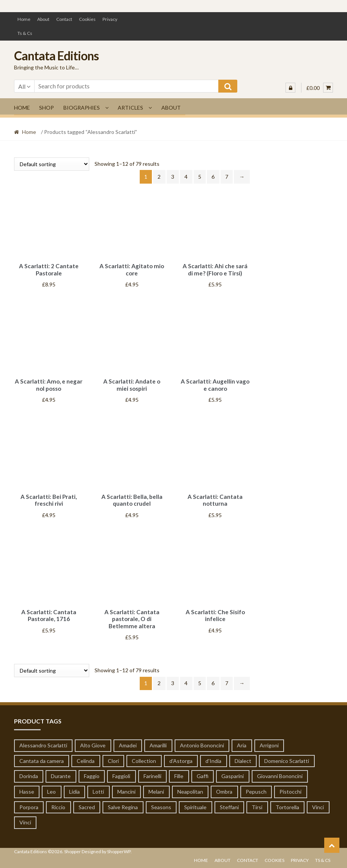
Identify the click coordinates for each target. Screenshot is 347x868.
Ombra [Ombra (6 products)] (224, 787)
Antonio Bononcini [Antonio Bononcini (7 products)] (202, 740)
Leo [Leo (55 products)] (51, 787)
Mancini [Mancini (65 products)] (126, 787)
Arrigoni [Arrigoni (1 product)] (269, 740)
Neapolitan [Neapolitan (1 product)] (190, 787)
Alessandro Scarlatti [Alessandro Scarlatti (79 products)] (43, 740)
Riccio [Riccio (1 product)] (58, 802)
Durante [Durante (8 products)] (61, 771)
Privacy (110, 19)
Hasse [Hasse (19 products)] (27, 787)
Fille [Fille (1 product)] (179, 771)
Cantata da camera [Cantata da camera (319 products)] (42, 756)
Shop (47, 108)
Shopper (73, 847)
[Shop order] (52, 164)
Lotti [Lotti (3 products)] (98, 787)
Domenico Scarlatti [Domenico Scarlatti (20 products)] (287, 756)
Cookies (87, 19)
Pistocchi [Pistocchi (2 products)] (290, 787)
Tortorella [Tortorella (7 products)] (287, 802)
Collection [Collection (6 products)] (144, 756)
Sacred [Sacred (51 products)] (87, 802)
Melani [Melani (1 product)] (156, 787)
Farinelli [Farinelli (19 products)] (152, 771)
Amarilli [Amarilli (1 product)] (158, 740)
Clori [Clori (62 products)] (113, 756)
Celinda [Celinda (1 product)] (86, 756)
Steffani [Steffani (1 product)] (229, 802)
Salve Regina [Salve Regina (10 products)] (123, 802)
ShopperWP (119, 847)
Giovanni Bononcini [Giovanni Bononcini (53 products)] (280, 771)
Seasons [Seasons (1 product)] (161, 802)
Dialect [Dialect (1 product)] (243, 756)
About (43, 19)
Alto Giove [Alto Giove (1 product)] (93, 740)
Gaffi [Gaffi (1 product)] (203, 771)
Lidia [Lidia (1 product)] (74, 787)
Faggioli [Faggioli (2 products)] (121, 771)
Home (24, 19)
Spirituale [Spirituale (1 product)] (195, 802)
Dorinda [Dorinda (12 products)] (29, 771)
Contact (64, 19)
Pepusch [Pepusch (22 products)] (256, 787)
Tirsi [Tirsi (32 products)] (257, 802)
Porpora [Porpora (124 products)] (29, 802)
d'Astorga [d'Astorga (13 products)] (181, 756)
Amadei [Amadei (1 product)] (128, 740)
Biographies (82, 108)
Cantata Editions (56, 56)
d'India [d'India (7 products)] (213, 756)
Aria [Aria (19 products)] (242, 740)
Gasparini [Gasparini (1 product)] (233, 771)
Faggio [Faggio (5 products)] (92, 771)
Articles (130, 108)
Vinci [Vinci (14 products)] (318, 802)
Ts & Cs (25, 33)
